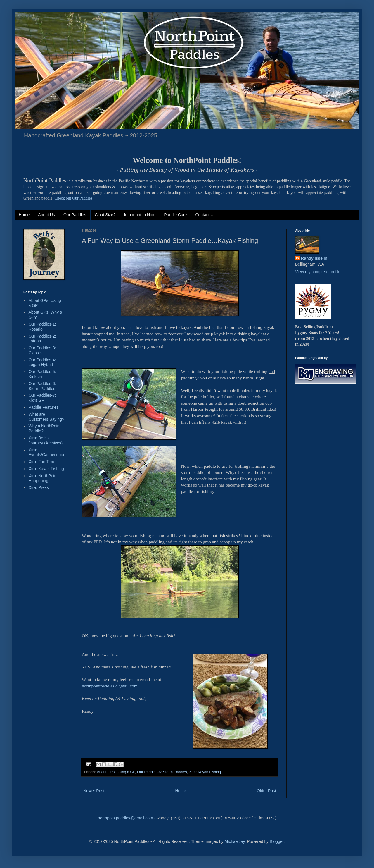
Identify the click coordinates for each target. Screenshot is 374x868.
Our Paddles (75, 215)
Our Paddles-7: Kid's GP (42, 398)
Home (24, 215)
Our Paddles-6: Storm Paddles (162, 772)
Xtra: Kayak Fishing (205, 772)
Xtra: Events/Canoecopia (46, 452)
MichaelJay (234, 841)
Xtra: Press (39, 487)
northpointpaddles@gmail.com (125, 818)
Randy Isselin (314, 258)
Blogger (277, 841)
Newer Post (94, 791)
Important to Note (140, 215)
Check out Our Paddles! (74, 198)
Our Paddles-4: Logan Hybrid (42, 362)
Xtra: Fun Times (43, 462)
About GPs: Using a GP (116, 772)
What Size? (105, 215)
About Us (46, 215)
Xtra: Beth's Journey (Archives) (46, 440)
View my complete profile (318, 272)
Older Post (266, 791)
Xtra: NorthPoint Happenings (43, 478)
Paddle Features (44, 407)
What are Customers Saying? (46, 417)
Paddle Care (176, 215)
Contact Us (205, 215)
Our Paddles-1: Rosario (42, 327)
